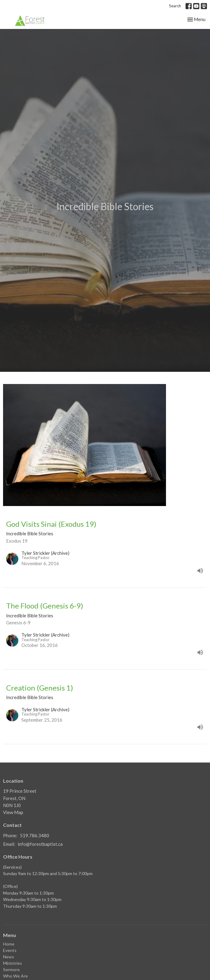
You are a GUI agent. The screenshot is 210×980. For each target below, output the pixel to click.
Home (9, 944)
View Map (13, 812)
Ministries (13, 963)
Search (175, 6)
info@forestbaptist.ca (40, 844)
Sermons (11, 969)
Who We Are (15, 976)
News (9, 957)
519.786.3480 (35, 835)
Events (10, 950)
